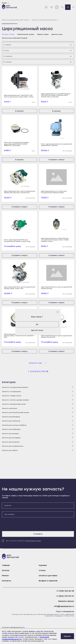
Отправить (38, 534)
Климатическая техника (26, 34)
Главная (6, 565)
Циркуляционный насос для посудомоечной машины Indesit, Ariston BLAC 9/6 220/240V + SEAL (19, 336)
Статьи (42, 570)
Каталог (6, 570)
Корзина (43, 565)
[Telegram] (52, 7)
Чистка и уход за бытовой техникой (15, 38)
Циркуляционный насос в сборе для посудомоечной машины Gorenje (54, 192)
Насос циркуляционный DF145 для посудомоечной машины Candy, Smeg (17, 241)
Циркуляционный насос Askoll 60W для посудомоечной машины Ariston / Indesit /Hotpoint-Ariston (55, 240)
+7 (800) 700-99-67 (65, 596)
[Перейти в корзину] (68, 7)
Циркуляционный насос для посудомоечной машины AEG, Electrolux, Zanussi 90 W (19, 192)
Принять (67, 636)
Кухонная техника (8, 34)
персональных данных (33, 541)
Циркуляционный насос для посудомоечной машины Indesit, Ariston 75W (19, 288)
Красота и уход (57, 34)
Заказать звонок (66, 601)
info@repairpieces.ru (64, 606)
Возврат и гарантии (48, 581)
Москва (6, 3)
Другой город (38, 330)
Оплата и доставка (48, 576)
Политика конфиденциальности (13, 627)
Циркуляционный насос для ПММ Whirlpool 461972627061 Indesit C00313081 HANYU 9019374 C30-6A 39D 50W (56, 95)
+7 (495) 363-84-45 (65, 591)
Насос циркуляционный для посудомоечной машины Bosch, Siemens (57, 145)
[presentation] (17, 524)
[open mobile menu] (73, 7)
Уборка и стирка (43, 34)
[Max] (57, 7)
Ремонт (5, 576)
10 (47, 371)
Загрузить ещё (35, 363)
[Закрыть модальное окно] (58, 312)
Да (38, 324)
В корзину (19, 111)
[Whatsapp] (46, 7)
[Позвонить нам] (62, 7)
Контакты (6, 581)
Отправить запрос (57, 160)
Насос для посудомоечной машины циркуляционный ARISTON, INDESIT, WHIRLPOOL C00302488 (16, 144)
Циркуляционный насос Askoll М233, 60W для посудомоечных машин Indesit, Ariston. (19, 96)
